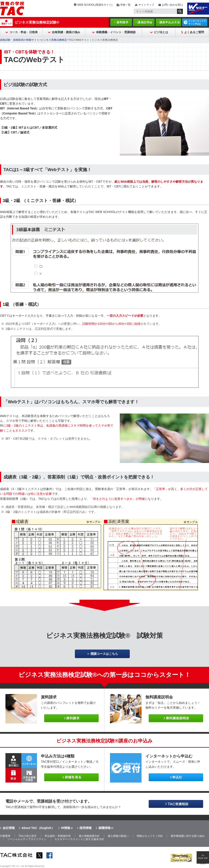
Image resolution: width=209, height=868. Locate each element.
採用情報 (86, 828)
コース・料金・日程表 (24, 32)
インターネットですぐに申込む (197, 22)
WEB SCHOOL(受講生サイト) (95, 5)
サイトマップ (146, 5)
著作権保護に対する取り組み (188, 836)
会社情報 (9, 828)
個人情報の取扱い (118, 836)
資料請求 (122, 22)
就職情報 (104, 828)
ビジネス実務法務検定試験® (37, 22)
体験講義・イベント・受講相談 (116, 32)
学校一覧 (125, 5)
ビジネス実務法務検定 (54, 40)
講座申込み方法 (170, 22)
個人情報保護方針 (89, 836)
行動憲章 (5, 836)
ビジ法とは (161, 32)
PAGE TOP (203, 858)
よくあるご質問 (194, 32)
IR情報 (66, 828)
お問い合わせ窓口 (172, 5)
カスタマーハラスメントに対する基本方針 (79, 839)
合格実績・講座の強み (66, 32)
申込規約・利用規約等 (58, 836)
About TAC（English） (38, 828)
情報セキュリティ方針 (150, 836)
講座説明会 (145, 22)
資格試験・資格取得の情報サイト (20, 40)
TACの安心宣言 (28, 836)
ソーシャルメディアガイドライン (27, 839)
